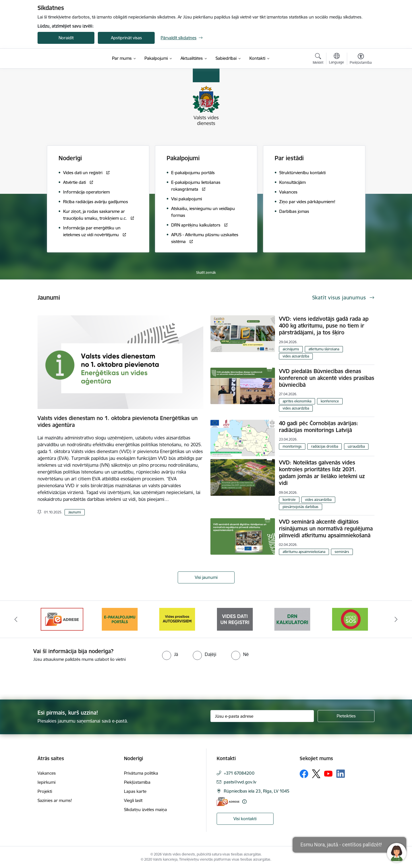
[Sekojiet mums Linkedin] (341, 774)
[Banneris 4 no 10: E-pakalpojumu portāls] (177, 619)
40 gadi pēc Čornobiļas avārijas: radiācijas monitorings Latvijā (319, 427)
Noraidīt (66, 38)
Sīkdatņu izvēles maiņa (145, 810)
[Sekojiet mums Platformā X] (316, 774)
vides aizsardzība (296, 356)
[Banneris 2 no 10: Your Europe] (62, 619)
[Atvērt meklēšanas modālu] (318, 59)
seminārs (342, 552)
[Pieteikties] (346, 716)
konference (330, 401)
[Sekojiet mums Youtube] (328, 774)
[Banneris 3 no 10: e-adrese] (120, 619)
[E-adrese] (228, 802)
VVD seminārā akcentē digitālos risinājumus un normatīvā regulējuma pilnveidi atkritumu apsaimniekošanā (326, 528)
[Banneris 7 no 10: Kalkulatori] (350, 619)
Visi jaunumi (206, 577)
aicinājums (291, 349)
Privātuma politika (141, 773)
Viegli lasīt (133, 800)
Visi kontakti (245, 819)
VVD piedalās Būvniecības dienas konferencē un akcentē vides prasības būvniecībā (327, 378)
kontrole (289, 500)
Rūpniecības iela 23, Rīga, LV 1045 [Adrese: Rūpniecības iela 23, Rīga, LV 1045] (257, 791)
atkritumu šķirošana (324, 349)
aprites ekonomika (297, 401)
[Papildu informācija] (244, 802)
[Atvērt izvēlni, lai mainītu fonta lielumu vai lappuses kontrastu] (361, 59)
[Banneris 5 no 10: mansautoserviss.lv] (235, 619)
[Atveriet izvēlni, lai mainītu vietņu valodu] (337, 59)
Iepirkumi (46, 782)
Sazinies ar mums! (55, 800)
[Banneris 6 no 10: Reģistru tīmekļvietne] (292, 619)
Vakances (47, 773)
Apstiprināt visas (126, 38)
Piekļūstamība (137, 782)
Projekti (45, 791)
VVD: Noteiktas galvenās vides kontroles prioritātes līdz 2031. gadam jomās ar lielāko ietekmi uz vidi (322, 473)
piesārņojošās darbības (301, 507)
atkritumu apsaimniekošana (304, 552)
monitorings (292, 446)
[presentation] (47, 678)
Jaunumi (75, 512)
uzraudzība (356, 446)
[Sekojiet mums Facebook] (304, 774)
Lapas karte (135, 791)
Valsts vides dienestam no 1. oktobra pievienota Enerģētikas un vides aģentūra (118, 421)
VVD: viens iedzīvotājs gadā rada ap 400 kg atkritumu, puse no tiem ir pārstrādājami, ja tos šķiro (324, 326)
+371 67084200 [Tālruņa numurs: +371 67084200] (239, 773)
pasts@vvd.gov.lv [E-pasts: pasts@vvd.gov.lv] (240, 782)
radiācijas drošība (325, 446)
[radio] (170, 654)
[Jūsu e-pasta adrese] (262, 716)
